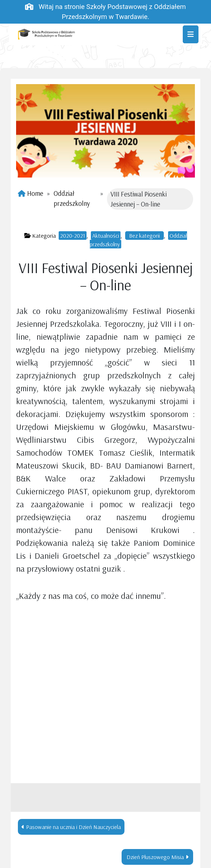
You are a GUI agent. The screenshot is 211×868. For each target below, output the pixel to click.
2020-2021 (73, 236)
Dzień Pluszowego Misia (155, 857)
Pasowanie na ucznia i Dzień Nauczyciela (73, 827)
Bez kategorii (144, 236)
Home (35, 193)
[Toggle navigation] (191, 34)
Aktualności (106, 236)
